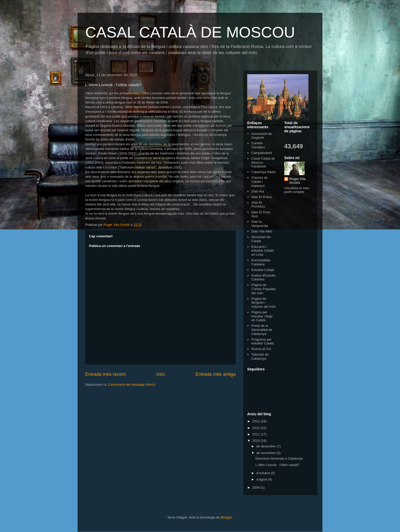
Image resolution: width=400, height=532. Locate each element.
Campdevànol (261, 153)
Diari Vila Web (262, 231)
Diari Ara (258, 191)
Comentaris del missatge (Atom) (132, 385)
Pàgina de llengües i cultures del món (263, 303)
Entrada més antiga (216, 374)
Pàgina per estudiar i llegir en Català (262, 316)
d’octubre (264, 473)
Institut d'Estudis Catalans (263, 277)
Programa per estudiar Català (262, 341)
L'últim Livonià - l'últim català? (277, 465)
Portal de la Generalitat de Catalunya (262, 330)
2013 (257, 421)
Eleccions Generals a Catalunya (279, 458)
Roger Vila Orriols (297, 181)
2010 (257, 441)
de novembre (267, 453)
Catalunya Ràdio (264, 172)
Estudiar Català (263, 270)
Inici (160, 374)
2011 (257, 434)
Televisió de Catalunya (260, 356)
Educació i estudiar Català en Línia (262, 251)
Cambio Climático (258, 145)
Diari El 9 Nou (261, 197)
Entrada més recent (105, 374)
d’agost (262, 479)
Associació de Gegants (261, 136)
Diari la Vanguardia (260, 224)
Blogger (226, 517)
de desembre (267, 446)
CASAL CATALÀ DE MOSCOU (190, 32)
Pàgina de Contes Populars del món (264, 289)
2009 (257, 488)
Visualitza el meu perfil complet (297, 190)
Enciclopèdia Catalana (261, 262)
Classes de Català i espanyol (259, 181)
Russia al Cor (261, 349)
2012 (257, 428)
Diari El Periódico (258, 205)
